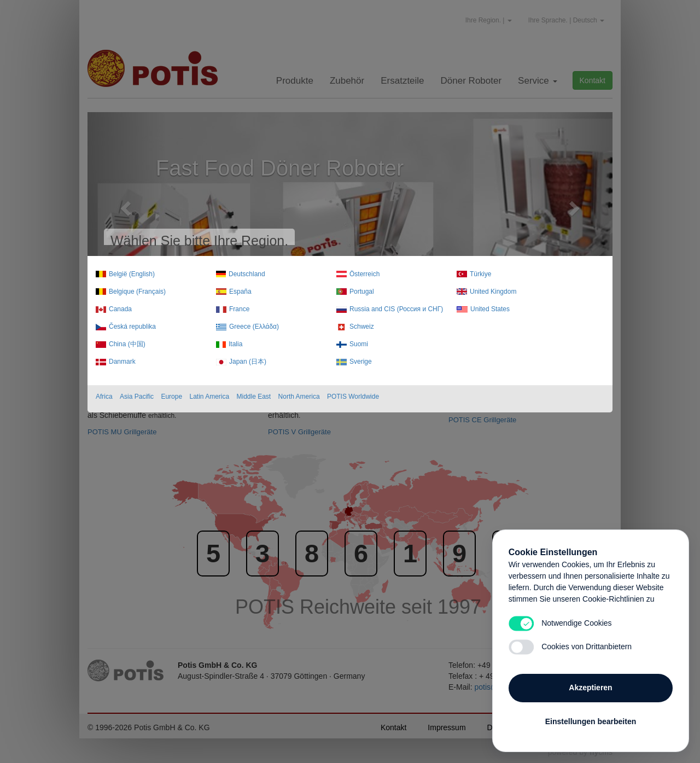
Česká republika (132, 327)
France (239, 309)
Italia (235, 344)
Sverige (361, 362)
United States (490, 309)
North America (299, 397)
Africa (104, 397)
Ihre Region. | (489, 20)
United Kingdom (493, 292)
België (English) (132, 274)
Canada (120, 309)
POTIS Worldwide (353, 397)
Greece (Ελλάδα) (254, 327)
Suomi (359, 344)
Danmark (122, 362)
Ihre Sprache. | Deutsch (566, 20)
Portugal (362, 292)
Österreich (364, 274)
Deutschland (247, 274)
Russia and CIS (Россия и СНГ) (396, 309)
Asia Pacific (137, 397)
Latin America (209, 397)
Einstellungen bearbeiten (591, 720)
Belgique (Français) (137, 292)
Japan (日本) (248, 362)
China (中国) (127, 344)
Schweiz (362, 327)
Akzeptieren (590, 686)
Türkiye (480, 274)
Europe (171, 397)
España (240, 292)
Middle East (254, 397)
